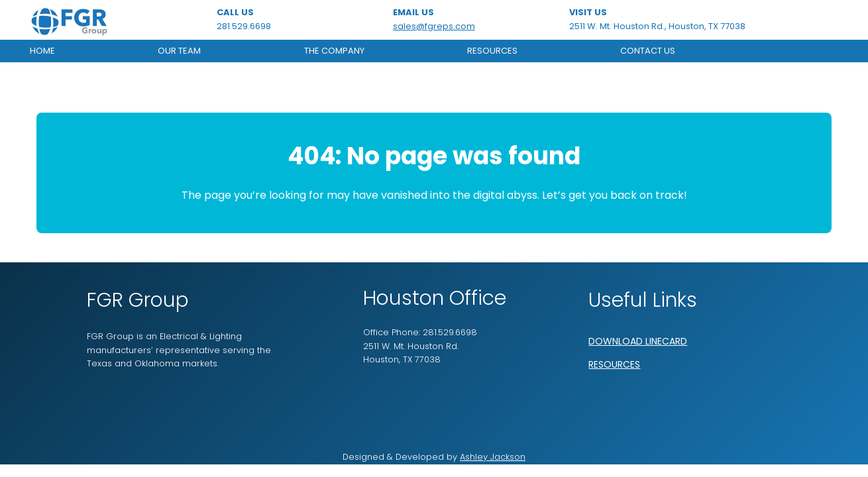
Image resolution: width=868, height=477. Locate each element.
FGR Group (138, 300)
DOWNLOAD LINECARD (638, 341)
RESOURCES (614, 364)
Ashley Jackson (493, 457)
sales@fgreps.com (434, 26)
